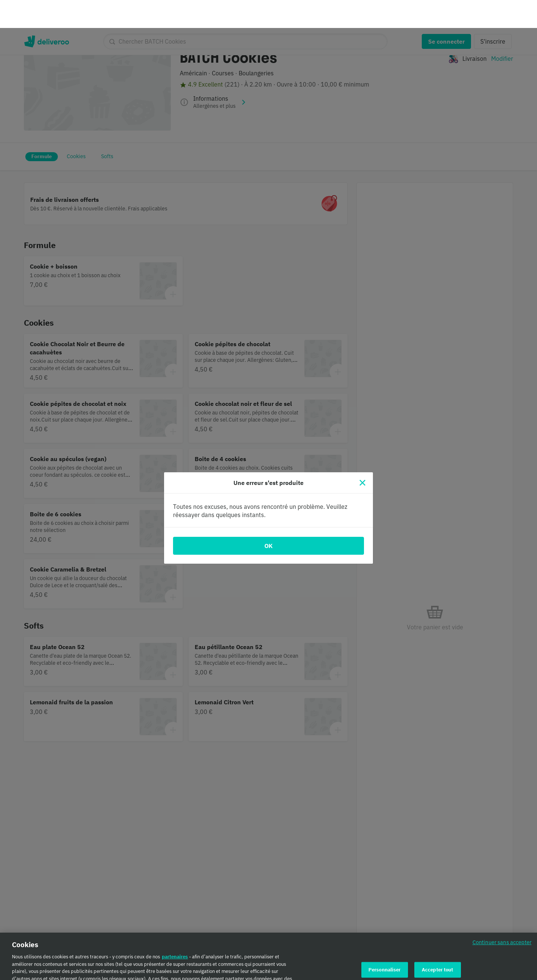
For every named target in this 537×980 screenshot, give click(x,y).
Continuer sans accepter (502, 916)
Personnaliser (385, 944)
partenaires (175, 931)
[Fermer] (362, 455)
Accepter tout (438, 944)
